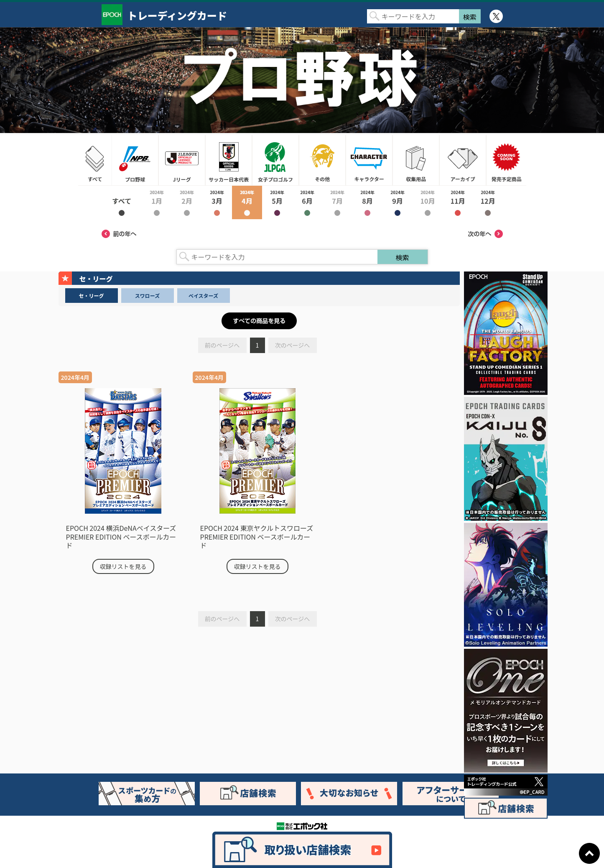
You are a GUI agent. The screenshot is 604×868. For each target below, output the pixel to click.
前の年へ (119, 234)
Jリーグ (182, 160)
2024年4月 (247, 202)
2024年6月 (307, 202)
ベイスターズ (203, 296)
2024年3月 (217, 202)
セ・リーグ (91, 296)
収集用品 (416, 160)
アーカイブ (463, 160)
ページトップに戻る (589, 853)
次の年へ (485, 234)
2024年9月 (398, 202)
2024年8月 (367, 202)
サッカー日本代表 (229, 160)
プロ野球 (135, 160)
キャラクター (369, 160)
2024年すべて (122, 202)
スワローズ (147, 296)
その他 (322, 160)
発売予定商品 (506, 160)
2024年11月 (458, 202)
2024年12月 (488, 202)
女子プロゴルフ (275, 160)
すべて (95, 160)
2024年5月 (277, 202)
